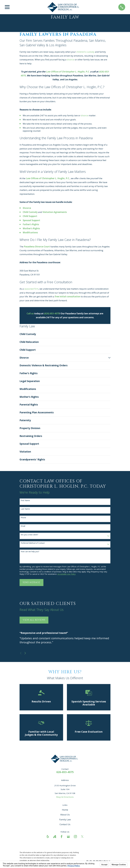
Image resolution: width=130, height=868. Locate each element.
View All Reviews (34, 620)
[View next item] (25, 653)
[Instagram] (75, 837)
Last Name (25, 509)
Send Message (31, 582)
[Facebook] (62, 837)
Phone (23, 518)
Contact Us (65, 824)
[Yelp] (48, 837)
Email (23, 526)
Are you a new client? (29, 535)
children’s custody (85, 52)
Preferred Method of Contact (33, 543)
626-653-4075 (65, 772)
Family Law (65, 820)
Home (65, 810)
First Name (25, 501)
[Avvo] (55, 837)
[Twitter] (82, 837)
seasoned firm (31, 289)
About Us (65, 815)
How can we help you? (30, 552)
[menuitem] (65, 334)
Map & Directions (65, 797)
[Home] (64, 7)
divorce (71, 60)
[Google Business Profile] (68, 837)
